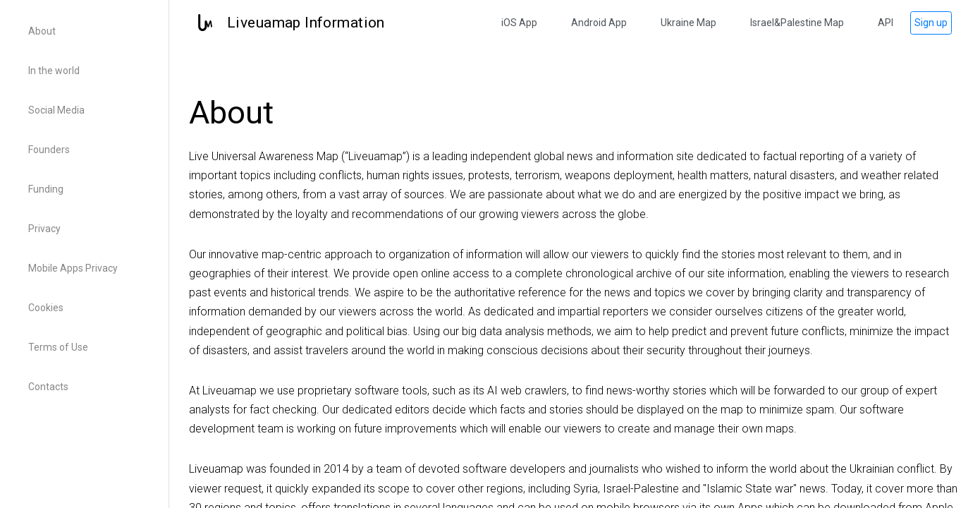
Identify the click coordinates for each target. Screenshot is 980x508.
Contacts (48, 387)
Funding (46, 189)
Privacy (44, 229)
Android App (599, 23)
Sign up (931, 23)
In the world (54, 71)
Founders (49, 150)
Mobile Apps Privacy (73, 268)
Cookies (46, 308)
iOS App (519, 23)
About (42, 31)
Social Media (56, 110)
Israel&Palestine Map (797, 23)
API (886, 23)
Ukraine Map (688, 23)
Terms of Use (58, 347)
